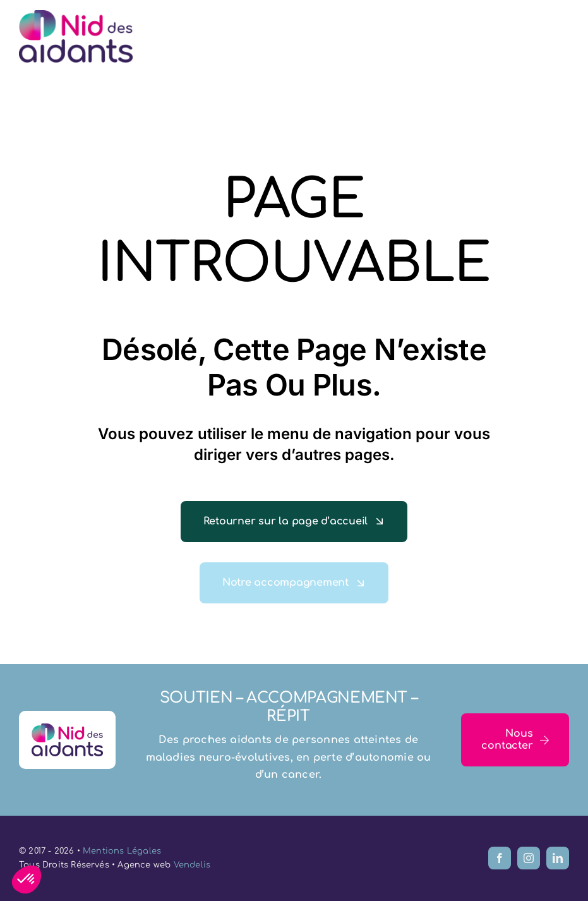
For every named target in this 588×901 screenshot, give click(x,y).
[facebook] (500, 858)
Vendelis (192, 865)
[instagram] (529, 858)
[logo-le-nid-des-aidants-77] (76, 15)
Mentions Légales (122, 851)
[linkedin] (558, 858)
